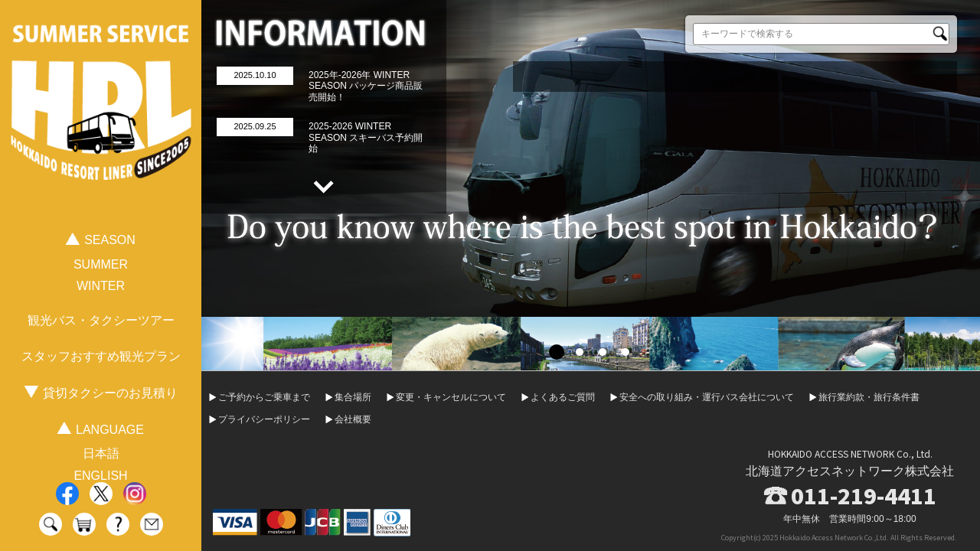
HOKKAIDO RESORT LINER (101, 121)
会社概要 (353, 419)
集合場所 (353, 397)
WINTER (101, 286)
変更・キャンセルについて (451, 397)
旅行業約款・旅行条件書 (869, 397)
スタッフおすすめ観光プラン (101, 356)
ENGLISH (100, 476)
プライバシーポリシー (264, 419)
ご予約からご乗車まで (264, 397)
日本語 (101, 453)
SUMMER (101, 264)
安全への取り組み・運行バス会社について (707, 397)
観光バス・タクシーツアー (101, 320)
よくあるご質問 (563, 397)
